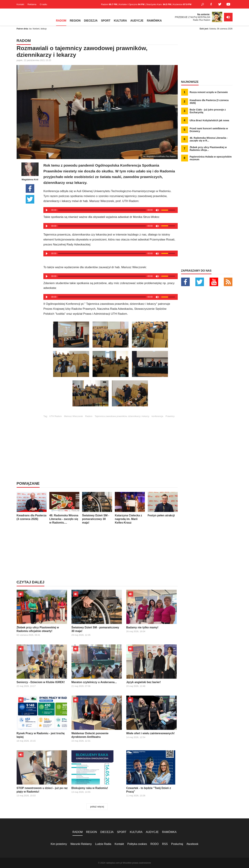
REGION (75, 21)
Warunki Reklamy (81, 844)
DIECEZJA (91, 21)
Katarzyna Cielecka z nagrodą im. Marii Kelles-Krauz (130, 508)
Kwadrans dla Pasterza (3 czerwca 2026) (32, 506)
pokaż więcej (97, 807)
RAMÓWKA (154, 21)
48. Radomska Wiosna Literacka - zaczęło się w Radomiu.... (64, 508)
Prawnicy (170, 416)
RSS (165, 844)
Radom (89, 416)
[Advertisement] (111, 441)
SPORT (106, 21)
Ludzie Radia (103, 844)
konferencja (157, 416)
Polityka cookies (137, 844)
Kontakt (20, 4)
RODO (155, 844)
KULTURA (120, 21)
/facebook (192, 844)
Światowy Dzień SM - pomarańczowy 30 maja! (97, 508)
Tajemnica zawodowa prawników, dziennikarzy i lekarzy (122, 416)
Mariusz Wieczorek (74, 416)
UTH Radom (56, 416)
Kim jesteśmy (59, 844)
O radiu (43, 4)
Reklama (32, 4)
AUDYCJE (137, 21)
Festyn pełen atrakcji (163, 504)
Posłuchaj (177, 844)
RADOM (61, 21)
